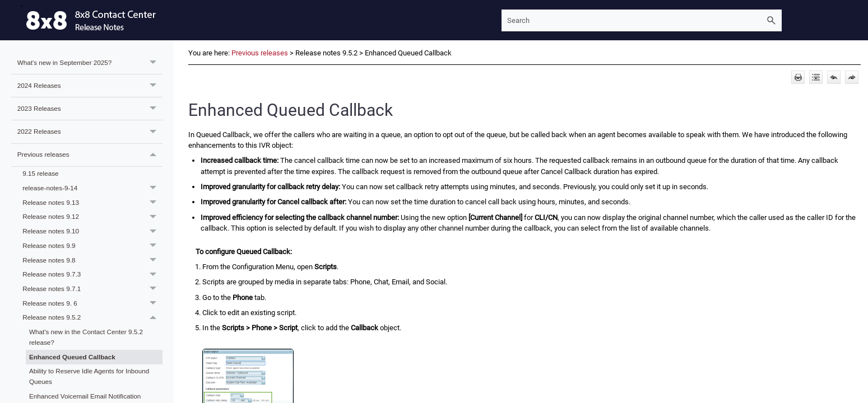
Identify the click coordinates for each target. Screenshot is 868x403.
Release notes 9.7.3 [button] (92, 275)
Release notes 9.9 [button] (92, 246)
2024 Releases (90, 86)
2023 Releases (90, 109)
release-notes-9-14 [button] (92, 189)
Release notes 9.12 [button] (92, 217)
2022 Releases (90, 132)
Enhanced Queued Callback (72, 357)
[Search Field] (642, 20)
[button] (772, 20)
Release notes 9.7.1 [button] (92, 289)
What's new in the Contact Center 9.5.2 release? (86, 337)
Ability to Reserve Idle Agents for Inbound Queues (89, 376)
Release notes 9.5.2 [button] (92, 318)
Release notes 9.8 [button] (92, 260)
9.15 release (40, 173)
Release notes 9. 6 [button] (92, 303)
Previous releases (90, 155)
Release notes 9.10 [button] (92, 232)
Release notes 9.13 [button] (92, 203)
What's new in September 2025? (90, 63)
